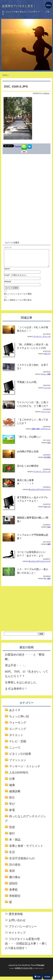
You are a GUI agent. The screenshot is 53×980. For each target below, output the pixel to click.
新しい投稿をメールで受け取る (18, 303)
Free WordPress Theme (31, 969)
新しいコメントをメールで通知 (18, 297)
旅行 (12, 837)
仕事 (12, 782)
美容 (12, 874)
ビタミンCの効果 (20, 757)
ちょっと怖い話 (19, 720)
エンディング (18, 732)
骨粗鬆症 (15, 899)
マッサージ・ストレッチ (42, 340)
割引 (12, 801)
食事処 (13, 893)
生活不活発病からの (22, 862)
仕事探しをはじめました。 (22, 686)
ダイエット (16, 738)
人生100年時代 (19, 776)
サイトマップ (17, 936)
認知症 (13, 887)
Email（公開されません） (16, 278)
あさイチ (47, 357)
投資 (12, 830)
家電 (12, 813)
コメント (8, 247)
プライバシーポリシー (23, 930)
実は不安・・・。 (16, 669)
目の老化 (47, 461)
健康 (49, 547)
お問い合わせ (17, 924)
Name (7, 272)
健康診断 (15, 795)
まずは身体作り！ (16, 692)
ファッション (46, 415)
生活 (49, 446)
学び (12, 807)
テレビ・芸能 (46, 377)
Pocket (18, 146)
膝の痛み (15, 880)
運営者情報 (16, 917)
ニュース (47, 391)
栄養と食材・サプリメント (41, 432)
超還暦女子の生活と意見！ (19, 6)
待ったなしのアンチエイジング (40, 493)
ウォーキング (18, 726)
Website (7, 285)
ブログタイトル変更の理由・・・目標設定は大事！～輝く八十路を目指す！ (26, 947)
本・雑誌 (47, 582)
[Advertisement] (27, 177)
